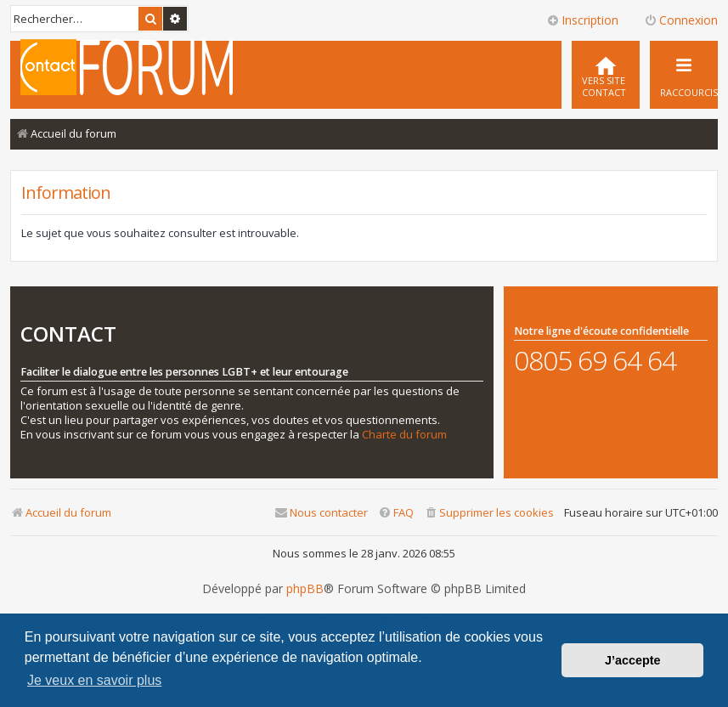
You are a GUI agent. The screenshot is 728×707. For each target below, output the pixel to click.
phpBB (305, 589)
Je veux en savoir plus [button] (94, 680)
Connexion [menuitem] (681, 20)
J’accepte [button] (633, 660)
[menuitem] (606, 75)
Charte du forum (404, 435)
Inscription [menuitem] (582, 20)
